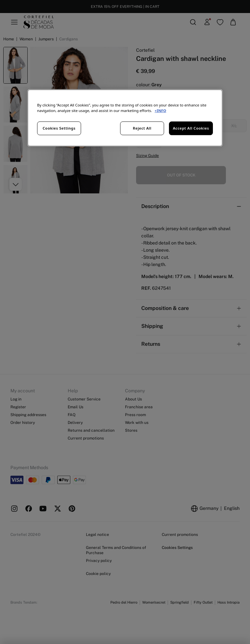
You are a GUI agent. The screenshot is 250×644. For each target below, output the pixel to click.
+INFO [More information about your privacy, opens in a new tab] (160, 111)
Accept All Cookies (191, 128)
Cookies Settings (59, 128)
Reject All (142, 128)
